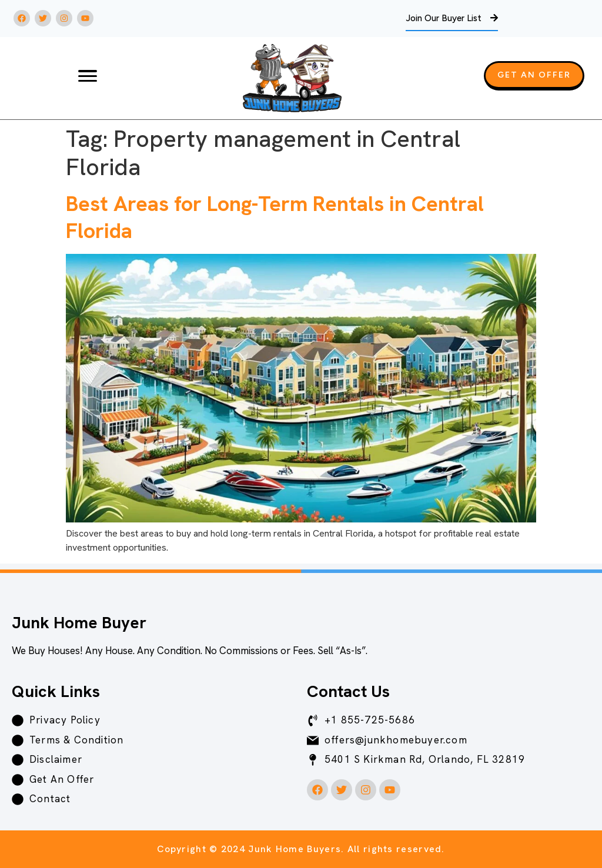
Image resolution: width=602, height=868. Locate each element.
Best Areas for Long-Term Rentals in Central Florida (275, 217)
